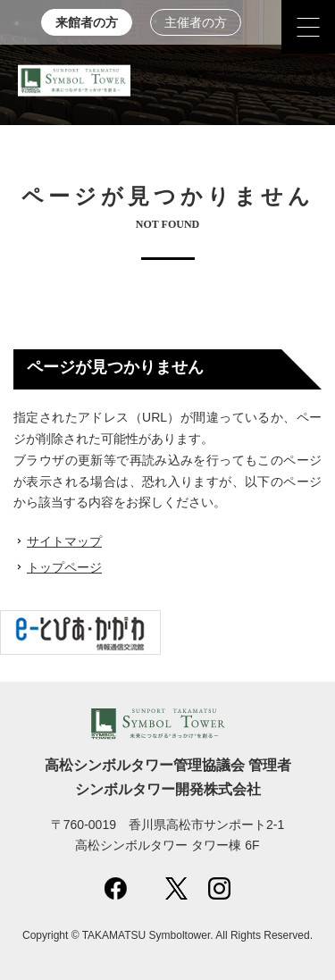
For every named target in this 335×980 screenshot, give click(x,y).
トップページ (64, 567)
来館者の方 (87, 23)
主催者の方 (196, 23)
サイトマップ (64, 541)
